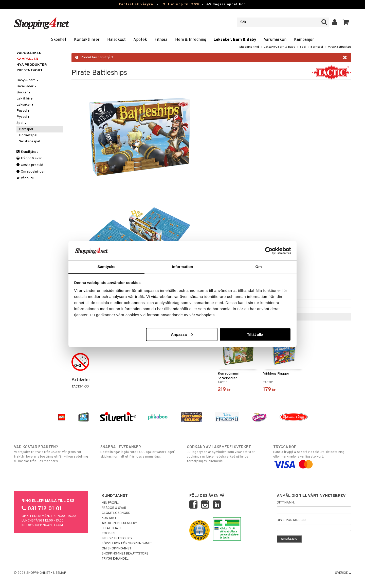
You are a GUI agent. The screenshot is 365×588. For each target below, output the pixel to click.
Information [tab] (182, 267)
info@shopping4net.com (42, 525)
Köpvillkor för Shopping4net (127, 544)
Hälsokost (116, 40)
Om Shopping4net (116, 549)
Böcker (24, 93)
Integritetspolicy (117, 539)
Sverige (343, 573)
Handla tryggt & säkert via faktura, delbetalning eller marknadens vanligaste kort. (312, 456)
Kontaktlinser (87, 40)
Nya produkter (32, 65)
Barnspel (317, 47)
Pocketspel (28, 135)
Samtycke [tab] (107, 267)
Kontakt (109, 518)
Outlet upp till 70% (181, 4)
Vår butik (25, 178)
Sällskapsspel (30, 141)
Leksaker (25, 105)
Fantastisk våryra (136, 4)
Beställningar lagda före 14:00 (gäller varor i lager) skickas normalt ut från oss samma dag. (139, 452)
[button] (346, 22)
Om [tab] (258, 267)
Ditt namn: (286, 503)
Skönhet (59, 40)
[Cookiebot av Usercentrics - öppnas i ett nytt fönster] (269, 251)
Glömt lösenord (116, 513)
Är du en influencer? (119, 523)
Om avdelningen (31, 172)
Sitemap (59, 573)
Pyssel (23, 117)
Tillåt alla (255, 334)
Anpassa (182, 334)
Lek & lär (25, 99)
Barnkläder (27, 86)
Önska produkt (30, 165)
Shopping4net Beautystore (125, 554)
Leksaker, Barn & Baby (235, 40)
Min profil (110, 503)
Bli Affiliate (112, 528)
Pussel (23, 111)
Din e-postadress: (292, 520)
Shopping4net (249, 47)
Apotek (140, 40)
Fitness (161, 40)
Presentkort (30, 70)
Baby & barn (28, 80)
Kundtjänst (27, 152)
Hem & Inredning (191, 40)
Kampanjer (304, 40)
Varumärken (275, 40)
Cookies (108, 533)
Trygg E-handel (115, 559)
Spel (303, 47)
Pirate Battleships (339, 47)
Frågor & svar (29, 158)
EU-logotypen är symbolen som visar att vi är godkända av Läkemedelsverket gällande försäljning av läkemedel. (226, 454)
